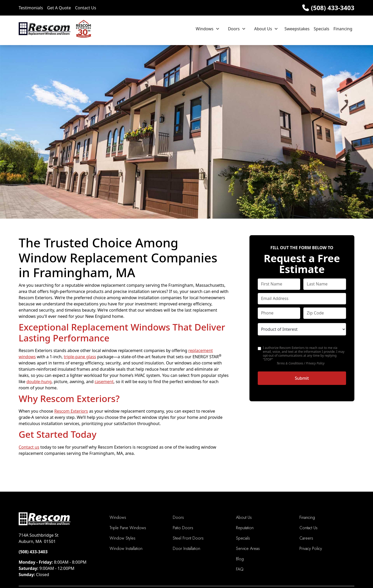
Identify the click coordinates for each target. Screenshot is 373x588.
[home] (55, 29)
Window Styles (123, 538)
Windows (205, 29)
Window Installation (126, 548)
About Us (263, 29)
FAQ (240, 569)
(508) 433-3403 (333, 8)
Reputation (245, 528)
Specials (321, 29)
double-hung (39, 382)
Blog (240, 559)
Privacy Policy (311, 548)
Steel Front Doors (188, 538)
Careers (306, 538)
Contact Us (86, 8)
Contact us (29, 447)
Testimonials (31, 8)
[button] (208, 29)
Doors (234, 29)
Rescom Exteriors (71, 411)
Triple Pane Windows (128, 528)
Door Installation (187, 548)
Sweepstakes (297, 29)
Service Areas (248, 548)
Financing (343, 29)
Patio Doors (183, 528)
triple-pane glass (80, 357)
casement (104, 382)
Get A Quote (59, 8)
